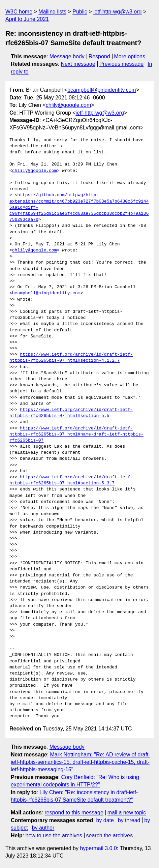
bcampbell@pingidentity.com (102, 90)
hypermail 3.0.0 (98, 848)
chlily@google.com (69, 105)
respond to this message (74, 813)
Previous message (122, 64)
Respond (99, 56)
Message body (67, 56)
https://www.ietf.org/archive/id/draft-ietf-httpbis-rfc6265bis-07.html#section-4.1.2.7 (71, 358)
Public (80, 12)
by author (43, 828)
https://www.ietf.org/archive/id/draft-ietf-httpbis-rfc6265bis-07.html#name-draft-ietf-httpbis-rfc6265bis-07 (76, 435)
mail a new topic (127, 813)
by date (105, 820)
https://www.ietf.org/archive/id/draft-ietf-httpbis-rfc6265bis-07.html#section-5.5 (71, 413)
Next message (78, 64)
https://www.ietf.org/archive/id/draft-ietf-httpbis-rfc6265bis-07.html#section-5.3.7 (71, 480)
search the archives (110, 835)
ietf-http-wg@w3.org (117, 12)
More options (130, 56)
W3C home (19, 12)
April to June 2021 (27, 19)
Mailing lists (52, 12)
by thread (129, 820)
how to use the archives (54, 835)
